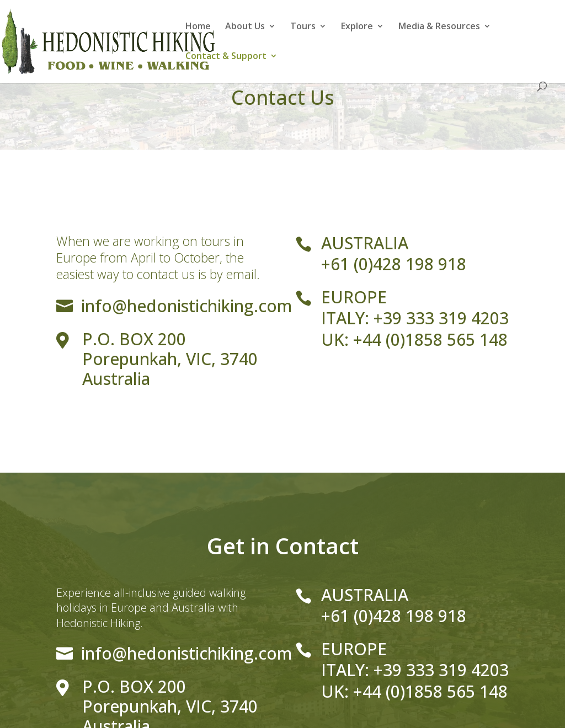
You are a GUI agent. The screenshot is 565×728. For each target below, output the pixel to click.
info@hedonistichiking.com (186, 306)
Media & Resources (439, 27)
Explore (357, 27)
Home (198, 27)
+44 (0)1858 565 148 (430, 339)
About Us (245, 27)
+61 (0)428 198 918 (394, 264)
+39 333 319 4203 (441, 318)
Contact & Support (226, 57)
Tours (303, 27)
